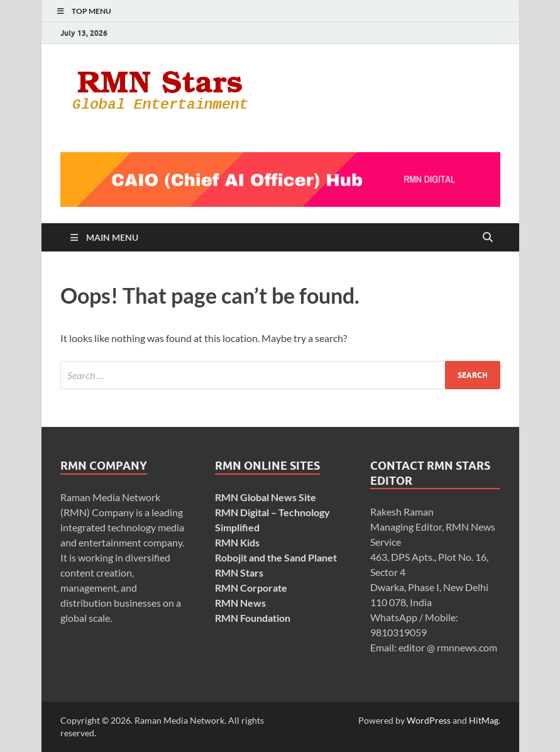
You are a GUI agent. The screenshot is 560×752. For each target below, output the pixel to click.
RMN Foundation (253, 618)
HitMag (484, 720)
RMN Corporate (251, 588)
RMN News (240, 603)
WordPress (429, 720)
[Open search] (488, 238)
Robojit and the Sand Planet (276, 557)
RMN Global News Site (266, 497)
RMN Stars (239, 572)
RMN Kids (237, 542)
